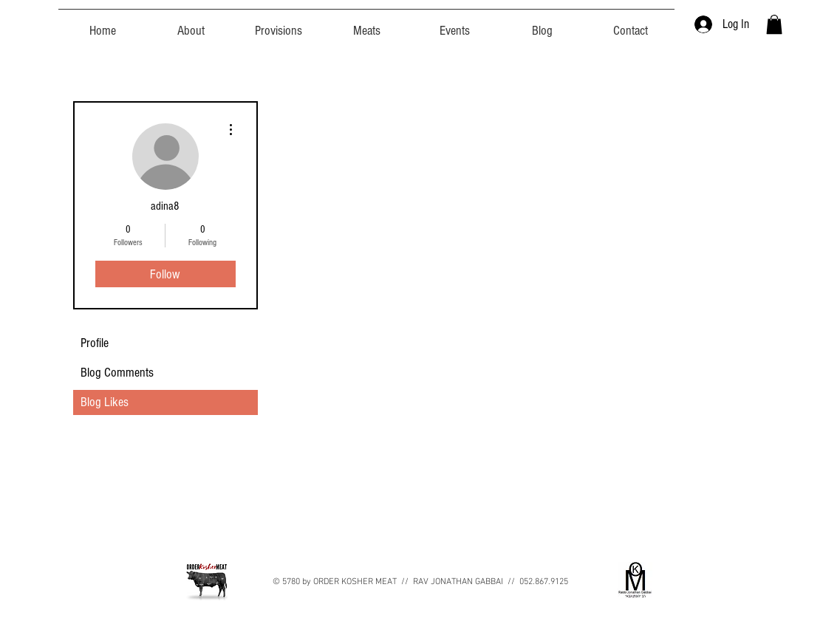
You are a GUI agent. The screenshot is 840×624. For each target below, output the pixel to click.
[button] (774, 24)
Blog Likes (105, 402)
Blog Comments (117, 373)
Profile (95, 343)
